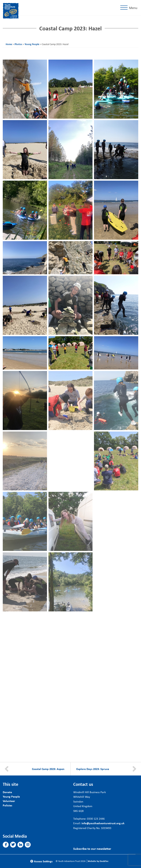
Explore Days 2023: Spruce (93, 769)
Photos (18, 44)
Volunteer (9, 801)
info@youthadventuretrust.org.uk (103, 823)
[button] (6, 845)
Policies (7, 805)
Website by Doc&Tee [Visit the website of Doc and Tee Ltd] (98, 861)
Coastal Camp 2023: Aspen (48, 769)
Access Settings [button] (41, 861)
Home (9, 44)
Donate (7, 792)
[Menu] (130, 8)
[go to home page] (11, 10)
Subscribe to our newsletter (92, 849)
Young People (32, 44)
